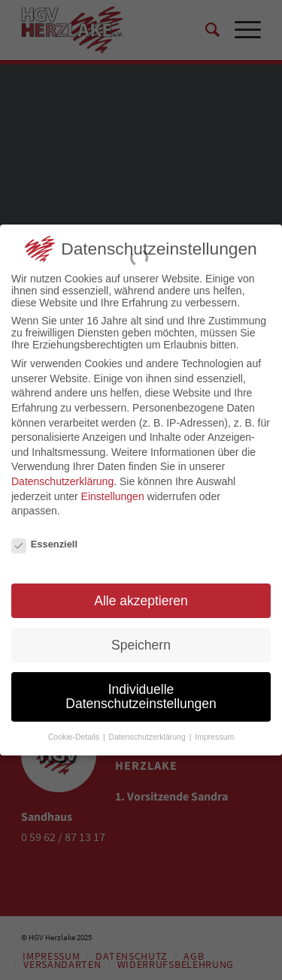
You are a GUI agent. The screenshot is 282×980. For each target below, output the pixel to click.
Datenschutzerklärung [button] (149, 730)
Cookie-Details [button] (75, 730)
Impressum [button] (214, 730)
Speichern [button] (141, 638)
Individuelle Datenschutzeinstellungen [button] (141, 689)
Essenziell (44, 537)
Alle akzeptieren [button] (141, 593)
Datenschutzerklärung (62, 475)
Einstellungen (113, 489)
